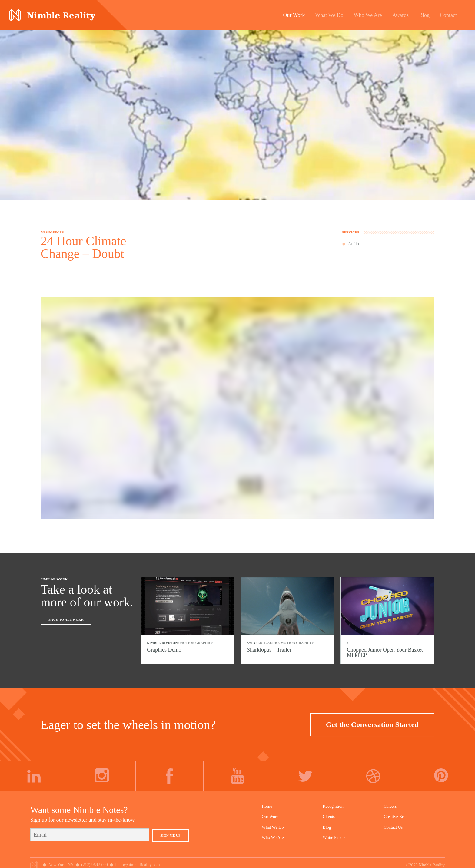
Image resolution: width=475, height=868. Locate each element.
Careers (390, 806)
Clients (329, 817)
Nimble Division (52, 15)
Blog (327, 827)
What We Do (273, 827)
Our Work (270, 817)
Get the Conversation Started (372, 724)
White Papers (334, 838)
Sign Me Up (170, 835)
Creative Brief (396, 817)
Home (267, 806)
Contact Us (393, 827)
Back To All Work (66, 619)
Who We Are (273, 838)
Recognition (333, 806)
